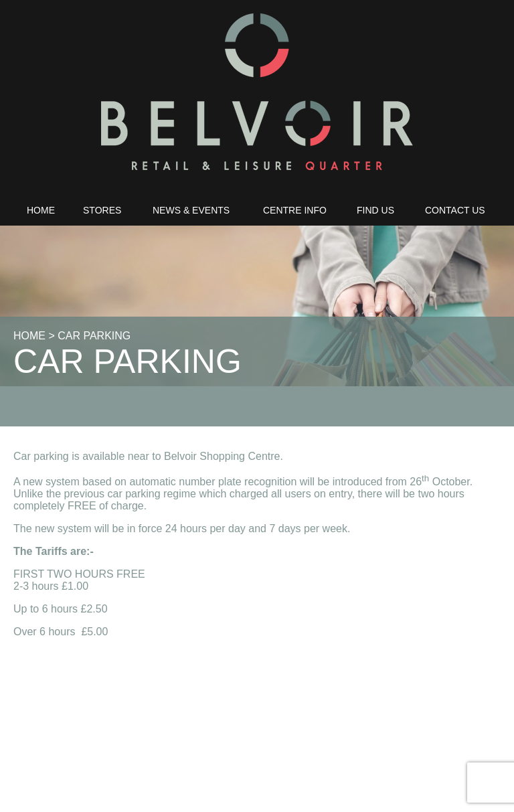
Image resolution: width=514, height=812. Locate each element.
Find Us (375, 210)
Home (41, 210)
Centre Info (295, 210)
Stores (102, 210)
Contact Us (455, 210)
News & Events (191, 210)
